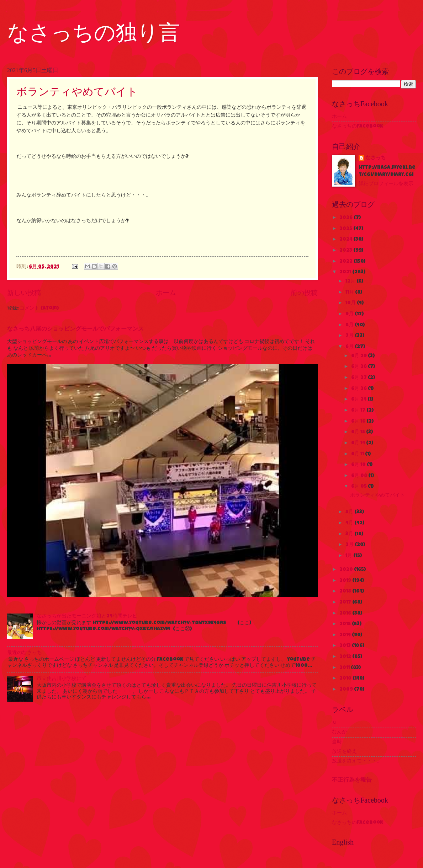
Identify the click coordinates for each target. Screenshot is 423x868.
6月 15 (359, 432)
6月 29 (359, 356)
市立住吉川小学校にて (62, 679)
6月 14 (359, 443)
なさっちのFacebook (358, 127)
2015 (346, 624)
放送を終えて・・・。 (357, 761)
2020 (347, 570)
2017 (346, 602)
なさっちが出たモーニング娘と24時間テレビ (87, 616)
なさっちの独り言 (94, 33)
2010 (346, 679)
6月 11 (358, 454)
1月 (349, 556)
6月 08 (360, 476)
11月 (350, 293)
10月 (351, 303)
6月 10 (359, 465)
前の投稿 (304, 294)
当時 (337, 742)
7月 (350, 336)
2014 (346, 635)
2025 (346, 229)
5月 (350, 512)
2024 (346, 240)
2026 (347, 218)
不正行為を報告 (352, 781)
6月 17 (359, 411)
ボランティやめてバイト (77, 92)
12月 (351, 282)
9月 (350, 314)
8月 (350, 325)
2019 (346, 581)
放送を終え (344, 752)
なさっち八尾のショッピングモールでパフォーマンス (75, 329)
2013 (346, 646)
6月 (350, 347)
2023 (346, 251)
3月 (350, 534)
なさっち (376, 158)
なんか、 (342, 732)
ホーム (166, 294)
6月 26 (359, 389)
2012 (346, 657)
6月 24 (359, 400)
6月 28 (359, 367)
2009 (347, 690)
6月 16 (359, 422)
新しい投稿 (24, 294)
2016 (346, 614)
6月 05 (359, 487)
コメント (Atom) (39, 309)
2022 (347, 262)
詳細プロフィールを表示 (386, 184)
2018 (346, 591)
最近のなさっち (25, 653)
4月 (350, 523)
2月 (350, 545)
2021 (346, 272)
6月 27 (359, 378)
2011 (345, 668)
